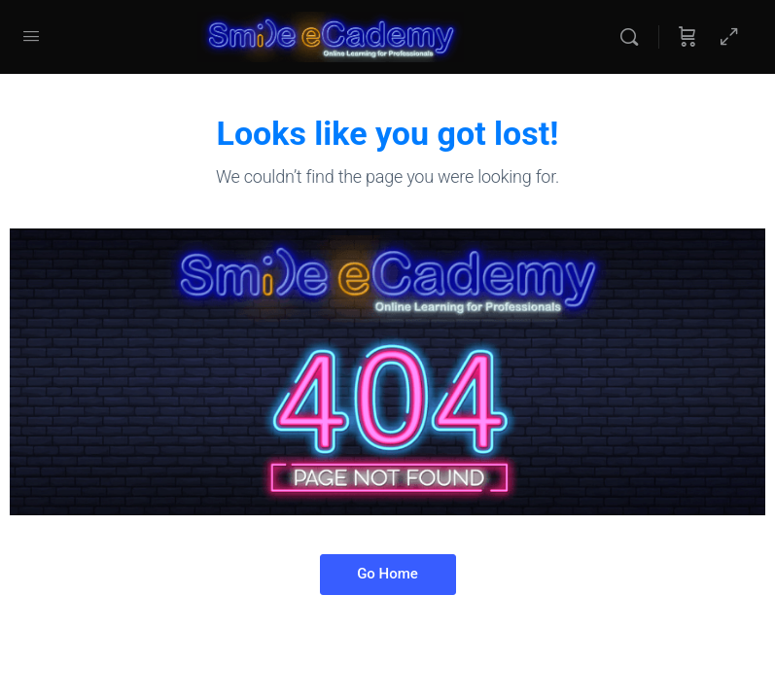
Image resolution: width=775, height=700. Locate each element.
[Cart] (687, 37)
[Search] (634, 37)
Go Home (387, 574)
